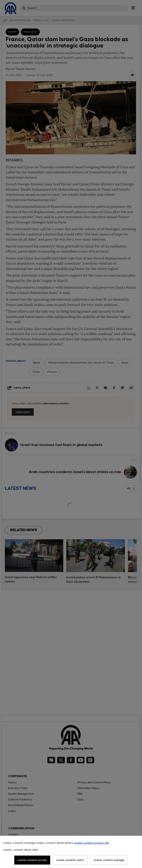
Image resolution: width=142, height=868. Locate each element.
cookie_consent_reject (70, 860)
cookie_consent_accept (32, 860)
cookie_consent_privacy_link (92, 843)
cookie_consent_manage (109, 860)
